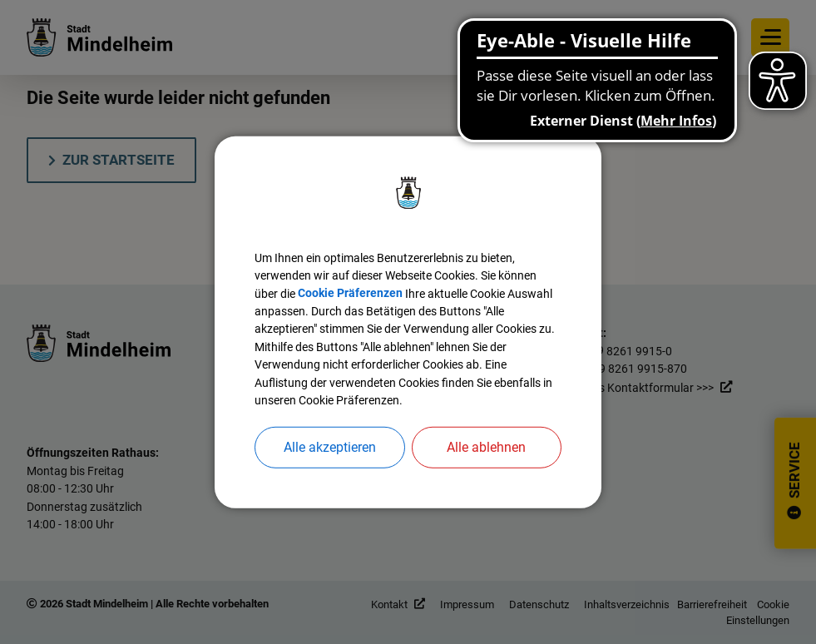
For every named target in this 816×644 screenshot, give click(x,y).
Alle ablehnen (486, 466)
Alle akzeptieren (330, 466)
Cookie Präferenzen (411, 279)
